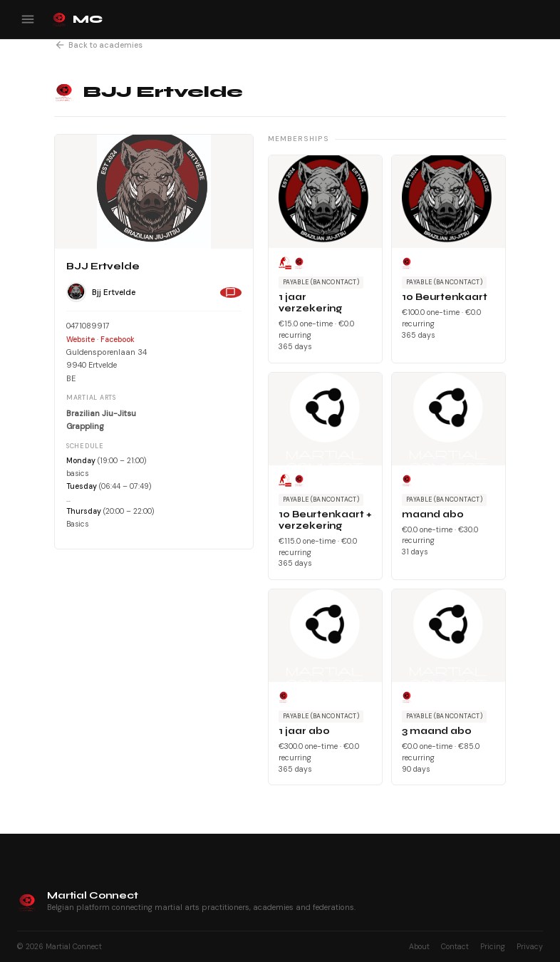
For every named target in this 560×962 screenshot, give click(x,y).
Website (81, 340)
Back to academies (98, 45)
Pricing (493, 947)
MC (77, 19)
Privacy (530, 947)
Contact (455, 947)
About (419, 947)
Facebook (118, 340)
